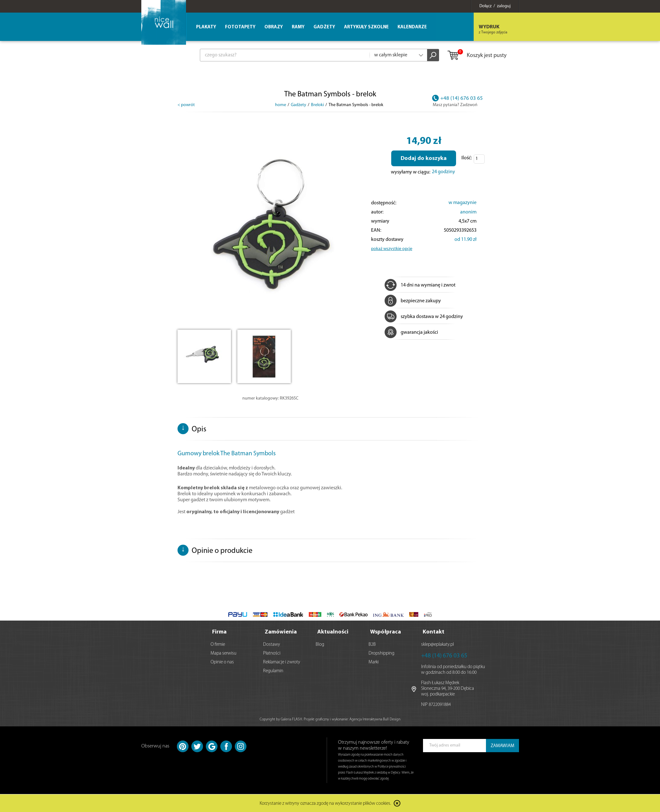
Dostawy (272, 645)
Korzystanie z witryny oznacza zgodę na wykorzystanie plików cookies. (325, 804)
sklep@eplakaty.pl (437, 645)
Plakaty (206, 27)
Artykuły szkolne (366, 27)
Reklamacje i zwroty (282, 662)
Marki (374, 662)
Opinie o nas (222, 662)
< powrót (186, 105)
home (281, 105)
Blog (320, 645)
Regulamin (273, 671)
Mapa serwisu (223, 653)
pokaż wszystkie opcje (392, 249)
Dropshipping (381, 653)
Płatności (272, 653)
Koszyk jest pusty (477, 56)
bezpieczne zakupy (413, 301)
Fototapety (240, 27)
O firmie (218, 645)
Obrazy (274, 27)
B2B (372, 645)
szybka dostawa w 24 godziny (424, 317)
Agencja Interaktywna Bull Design (375, 719)
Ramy (298, 27)
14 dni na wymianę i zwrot (420, 285)
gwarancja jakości (411, 332)
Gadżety (324, 27)
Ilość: (467, 158)
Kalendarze (412, 27)
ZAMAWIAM (502, 746)
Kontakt (434, 632)
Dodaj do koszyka (424, 159)
